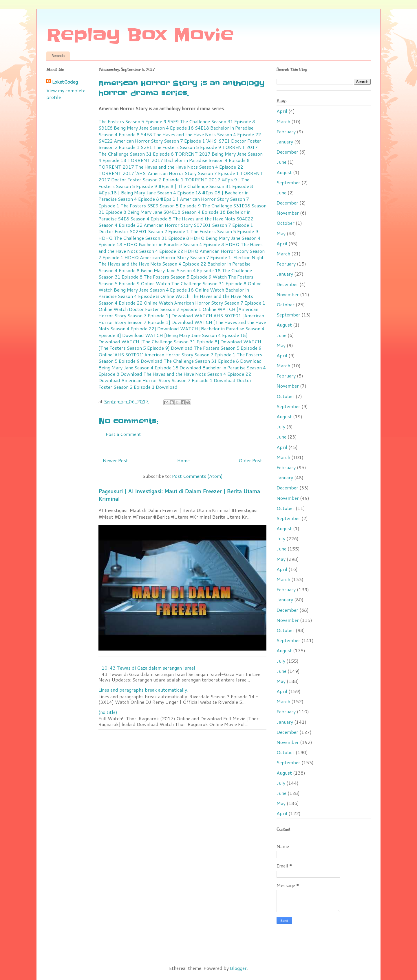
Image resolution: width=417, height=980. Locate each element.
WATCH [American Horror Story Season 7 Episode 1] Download (178, 312)
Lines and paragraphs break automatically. (143, 690)
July (281, 427)
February (286, 131)
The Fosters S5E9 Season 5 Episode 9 (161, 206)
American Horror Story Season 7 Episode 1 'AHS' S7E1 (172, 141)
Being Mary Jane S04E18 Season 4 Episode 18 (177, 212)
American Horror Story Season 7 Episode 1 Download (178, 380)
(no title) (108, 712)
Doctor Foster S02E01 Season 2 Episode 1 (144, 231)
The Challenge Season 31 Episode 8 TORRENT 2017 (154, 154)
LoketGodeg (65, 82)
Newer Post (115, 460)
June (281, 162)
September (288, 182)
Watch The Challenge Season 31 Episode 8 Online (209, 283)
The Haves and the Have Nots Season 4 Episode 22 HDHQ (181, 247)
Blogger (238, 968)
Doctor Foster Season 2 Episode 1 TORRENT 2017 (166, 179)
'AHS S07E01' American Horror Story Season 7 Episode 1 (174, 354)
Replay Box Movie (140, 35)
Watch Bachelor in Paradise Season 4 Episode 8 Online (174, 293)
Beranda (58, 56)
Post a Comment (123, 434)
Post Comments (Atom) (197, 476)
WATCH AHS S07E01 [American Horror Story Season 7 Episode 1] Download (181, 319)
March (283, 121)
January (285, 142)
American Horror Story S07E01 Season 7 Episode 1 (198, 225)
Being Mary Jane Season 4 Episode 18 (181, 270)
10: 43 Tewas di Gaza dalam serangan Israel (148, 668)
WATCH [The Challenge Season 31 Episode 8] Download (182, 341)
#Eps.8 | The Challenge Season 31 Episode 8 (206, 186)
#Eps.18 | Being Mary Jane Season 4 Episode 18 (150, 192)
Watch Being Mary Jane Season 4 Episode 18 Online (154, 290)
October (286, 223)
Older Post (250, 460)
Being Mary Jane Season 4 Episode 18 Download (150, 367)
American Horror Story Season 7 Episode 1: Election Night (202, 257)
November (288, 213)
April (282, 111)
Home (183, 460)
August (284, 172)
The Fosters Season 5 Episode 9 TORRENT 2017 (205, 147)
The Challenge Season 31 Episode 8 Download (213, 361)
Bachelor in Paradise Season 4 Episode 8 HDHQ (189, 244)
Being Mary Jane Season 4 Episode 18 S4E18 (161, 128)
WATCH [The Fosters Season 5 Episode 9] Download (180, 345)
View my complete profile (66, 94)
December (287, 152)
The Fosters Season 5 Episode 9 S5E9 (139, 121)
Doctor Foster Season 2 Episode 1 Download (175, 383)
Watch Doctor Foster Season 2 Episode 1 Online (165, 309)
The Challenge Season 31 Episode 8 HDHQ (159, 238)
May (281, 233)
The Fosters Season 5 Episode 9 (178, 277)
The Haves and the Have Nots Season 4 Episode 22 (152, 264)
